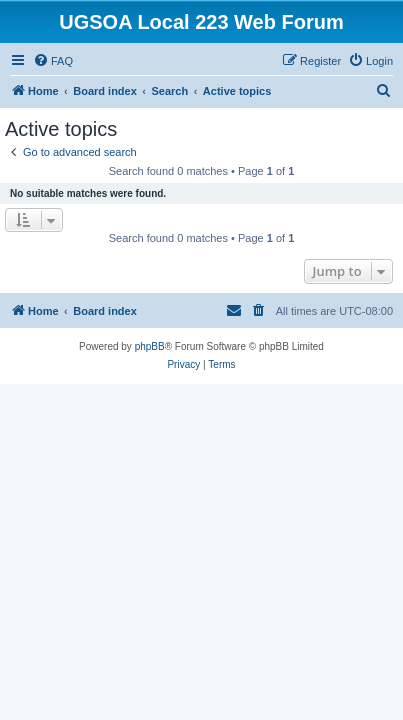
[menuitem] (53, 61)
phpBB (150, 346)
